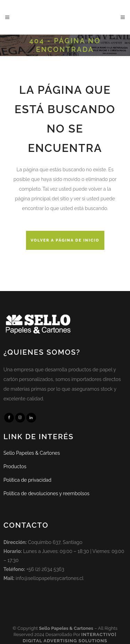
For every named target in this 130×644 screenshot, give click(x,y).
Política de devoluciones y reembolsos (46, 493)
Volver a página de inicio (65, 240)
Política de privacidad (27, 480)
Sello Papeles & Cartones (32, 453)
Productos (15, 466)
